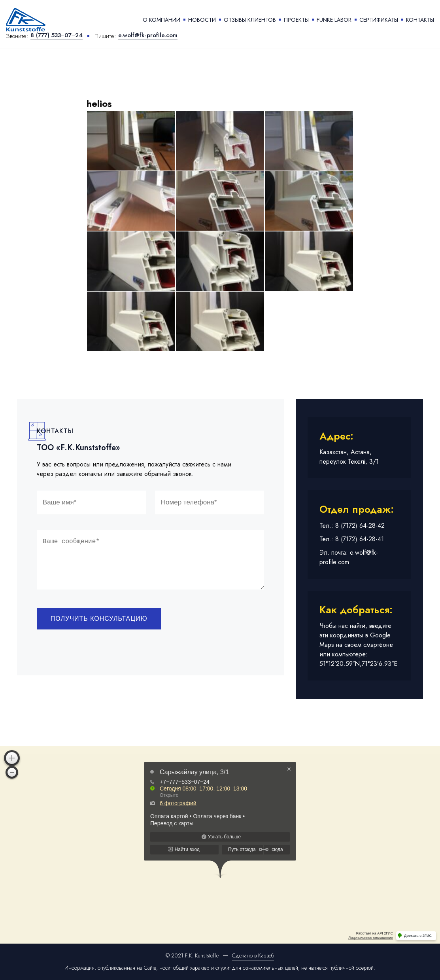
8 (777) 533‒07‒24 (57, 36)
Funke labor (334, 20)
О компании (161, 20)
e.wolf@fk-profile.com (148, 36)
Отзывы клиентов (250, 20)
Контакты (420, 20)
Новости (202, 20)
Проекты (296, 20)
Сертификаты (379, 20)
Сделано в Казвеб (253, 955)
